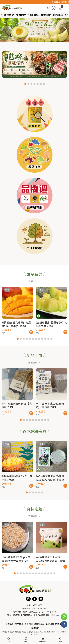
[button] (67, 15)
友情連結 (59, 624)
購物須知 (50, 624)
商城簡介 (10, 624)
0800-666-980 (40, 608)
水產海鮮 (33, 15)
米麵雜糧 (58, 15)
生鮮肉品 (21, 15)
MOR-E (36, 634)
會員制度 (29, 624)
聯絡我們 (35, 628)
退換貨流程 (39, 624)
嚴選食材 (46, 15)
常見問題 (19, 624)
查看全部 (34, 293)
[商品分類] (66, 8)
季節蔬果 (9, 15)
